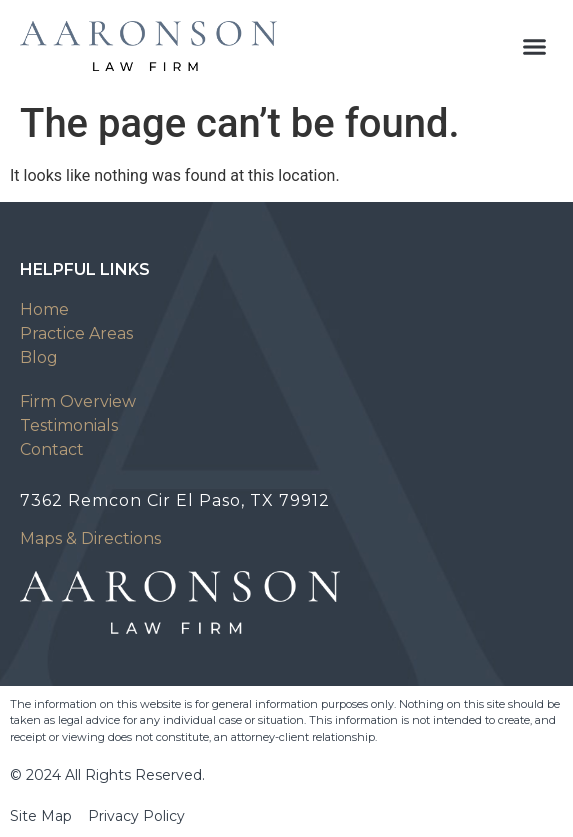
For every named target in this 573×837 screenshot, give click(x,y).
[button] (535, 46)
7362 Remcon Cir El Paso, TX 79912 (175, 500)
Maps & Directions (90, 538)
